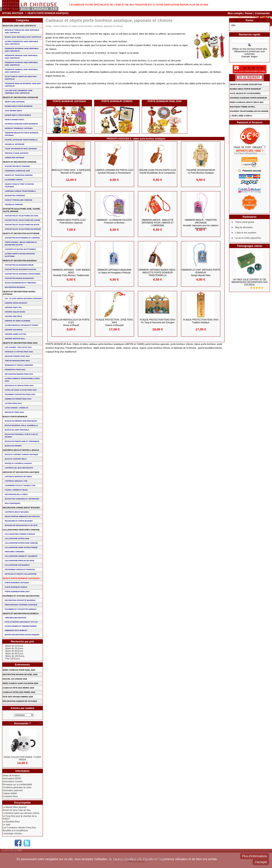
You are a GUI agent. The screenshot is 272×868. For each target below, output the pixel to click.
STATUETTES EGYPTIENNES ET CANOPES (22, 238)
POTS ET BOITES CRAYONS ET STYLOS (21, 622)
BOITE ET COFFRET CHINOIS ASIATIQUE (22, 454)
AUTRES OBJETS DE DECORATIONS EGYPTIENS (20, 255)
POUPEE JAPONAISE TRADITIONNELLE (21, 140)
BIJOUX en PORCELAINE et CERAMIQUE (22, 441)
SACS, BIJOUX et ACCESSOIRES (245, 93)
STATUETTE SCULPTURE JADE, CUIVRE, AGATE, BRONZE (22, 210)
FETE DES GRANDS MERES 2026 (18, 697)
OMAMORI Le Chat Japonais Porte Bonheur (201, 273)
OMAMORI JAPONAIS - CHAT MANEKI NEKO (71, 273)
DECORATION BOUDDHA (15, 287)
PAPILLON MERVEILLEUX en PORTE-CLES (71, 322)
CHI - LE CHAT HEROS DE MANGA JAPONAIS (23, 298)
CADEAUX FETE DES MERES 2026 (18, 688)
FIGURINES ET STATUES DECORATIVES (21, 596)
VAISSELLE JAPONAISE (15, 144)
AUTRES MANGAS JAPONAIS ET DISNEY (22, 325)
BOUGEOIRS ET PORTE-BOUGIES (19, 521)
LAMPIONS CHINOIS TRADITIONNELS (20, 191)
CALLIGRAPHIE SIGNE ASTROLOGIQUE (21, 547)
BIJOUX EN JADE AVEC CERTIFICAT (19, 26)
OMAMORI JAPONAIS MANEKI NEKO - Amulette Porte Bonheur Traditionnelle (158, 273)
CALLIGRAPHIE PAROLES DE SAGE (20, 561)
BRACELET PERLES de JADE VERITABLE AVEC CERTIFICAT (22, 31)
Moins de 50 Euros (14, 654)
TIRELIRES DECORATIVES (16, 618)
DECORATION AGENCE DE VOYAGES (20, 701)
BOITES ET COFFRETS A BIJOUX (18, 463)
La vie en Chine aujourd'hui (248, 238)
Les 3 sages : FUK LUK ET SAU (18, 347)
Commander (262, 13)
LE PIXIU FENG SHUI (13, 403)
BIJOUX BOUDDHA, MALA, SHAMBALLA (21, 425)
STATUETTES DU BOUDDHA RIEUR (19, 265)
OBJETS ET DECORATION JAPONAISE (21, 97)
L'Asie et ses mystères (246, 233)
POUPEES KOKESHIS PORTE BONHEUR (21, 124)
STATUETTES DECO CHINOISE (17, 166)
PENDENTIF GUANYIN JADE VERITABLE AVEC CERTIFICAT (21, 64)
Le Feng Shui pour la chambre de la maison (20, 817)
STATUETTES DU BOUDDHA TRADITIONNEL (23, 274)
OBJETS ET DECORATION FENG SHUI (20, 343)
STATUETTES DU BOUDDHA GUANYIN (21, 269)
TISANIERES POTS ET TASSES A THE (20, 485)
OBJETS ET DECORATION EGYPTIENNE (21, 233)
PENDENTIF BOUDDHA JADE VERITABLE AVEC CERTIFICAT (22, 50)
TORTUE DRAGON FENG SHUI (17, 361)
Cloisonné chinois (14, 180)
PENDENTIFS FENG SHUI (15, 370)
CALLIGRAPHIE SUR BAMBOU (17, 565)
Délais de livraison (11, 776)
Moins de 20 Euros (14, 648)
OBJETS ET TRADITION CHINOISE (19, 175)
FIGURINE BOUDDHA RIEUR (201, 171)
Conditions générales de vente (17, 787)
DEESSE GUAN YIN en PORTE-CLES (158, 171)
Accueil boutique (13, 13)
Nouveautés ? (22, 723)
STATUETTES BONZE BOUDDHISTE (19, 278)
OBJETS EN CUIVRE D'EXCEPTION (246, 84)
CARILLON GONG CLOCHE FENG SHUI (21, 390)
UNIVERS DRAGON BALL (15, 339)
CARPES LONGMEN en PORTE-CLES (114, 171)
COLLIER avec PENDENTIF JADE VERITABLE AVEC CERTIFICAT (19, 92)
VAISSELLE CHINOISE (14, 204)
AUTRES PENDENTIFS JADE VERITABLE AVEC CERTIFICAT (21, 43)
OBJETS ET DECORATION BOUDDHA (20, 261)
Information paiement (13, 790)
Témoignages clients (250, 246)
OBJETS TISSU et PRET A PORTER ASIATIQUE (19, 185)
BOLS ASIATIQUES (13, 503)
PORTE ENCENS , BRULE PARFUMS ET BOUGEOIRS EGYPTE (21, 244)
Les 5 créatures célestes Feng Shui (19, 828)
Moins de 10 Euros (14, 646)
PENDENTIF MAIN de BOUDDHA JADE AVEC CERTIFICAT (23, 85)
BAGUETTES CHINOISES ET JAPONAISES (22, 499)
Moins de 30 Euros (14, 651)
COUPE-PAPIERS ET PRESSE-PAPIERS (21, 626)
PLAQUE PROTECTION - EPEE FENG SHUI (114, 322)
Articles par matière (23, 708)
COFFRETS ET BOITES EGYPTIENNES (21, 249)
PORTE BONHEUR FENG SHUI (165, 101)
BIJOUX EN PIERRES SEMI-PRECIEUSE (21, 421)
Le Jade (7, 825)
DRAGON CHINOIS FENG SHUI (17, 356)
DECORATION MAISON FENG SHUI (19, 374)
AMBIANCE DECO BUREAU (16, 630)
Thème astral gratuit (244, 222)
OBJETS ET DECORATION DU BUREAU (21, 614)
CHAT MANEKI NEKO (13, 111)
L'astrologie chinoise (12, 834)
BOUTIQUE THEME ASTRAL (242, 107)
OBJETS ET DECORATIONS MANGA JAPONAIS (19, 293)
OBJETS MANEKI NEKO (15, 120)
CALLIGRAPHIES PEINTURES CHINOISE (21, 530)
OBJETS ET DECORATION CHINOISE (20, 162)
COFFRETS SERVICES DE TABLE (18, 477)
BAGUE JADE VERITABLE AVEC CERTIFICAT (23, 37)
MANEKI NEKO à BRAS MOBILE (18, 115)
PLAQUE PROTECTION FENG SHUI (157, 321)
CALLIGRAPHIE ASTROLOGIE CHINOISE (21, 543)
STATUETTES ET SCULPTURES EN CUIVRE (23, 220)
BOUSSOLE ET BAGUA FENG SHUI (19, 386)
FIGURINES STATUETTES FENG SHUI (20, 394)
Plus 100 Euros (13, 659)
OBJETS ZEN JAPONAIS (15, 102)
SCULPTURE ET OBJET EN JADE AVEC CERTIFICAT (21, 78)
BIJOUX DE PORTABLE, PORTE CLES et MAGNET (22, 436)
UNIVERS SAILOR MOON (15, 312)
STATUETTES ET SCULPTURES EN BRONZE (23, 229)
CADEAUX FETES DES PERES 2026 (19, 692)
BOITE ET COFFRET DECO (16, 459)
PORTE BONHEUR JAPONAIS (69, 101)
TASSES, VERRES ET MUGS (16, 490)
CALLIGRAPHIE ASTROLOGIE (17, 539)
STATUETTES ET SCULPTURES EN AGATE (22, 225)
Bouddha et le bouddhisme (15, 831)
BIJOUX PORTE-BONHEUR (15, 417)
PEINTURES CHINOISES (15, 552)
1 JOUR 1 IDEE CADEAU (241, 116)
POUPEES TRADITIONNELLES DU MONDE (249, 111)
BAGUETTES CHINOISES (15, 196)
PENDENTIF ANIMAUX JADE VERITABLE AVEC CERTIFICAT (21, 71)
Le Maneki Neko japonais (15, 807)
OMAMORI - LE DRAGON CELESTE (114, 221)
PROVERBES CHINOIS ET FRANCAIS (20, 570)
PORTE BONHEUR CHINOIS (117, 101)
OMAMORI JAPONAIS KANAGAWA (114, 271)
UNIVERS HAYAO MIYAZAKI (16, 303)
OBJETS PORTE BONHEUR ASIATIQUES (21, 578)
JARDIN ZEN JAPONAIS (15, 158)
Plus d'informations (255, 856)
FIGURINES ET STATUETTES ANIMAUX (21, 609)
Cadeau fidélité (10, 793)
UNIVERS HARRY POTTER (16, 334)
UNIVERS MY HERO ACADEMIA (18, 321)
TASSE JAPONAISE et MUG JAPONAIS (21, 149)
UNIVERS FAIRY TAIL (13, 307)
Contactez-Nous (10, 796)
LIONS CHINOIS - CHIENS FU (17, 408)
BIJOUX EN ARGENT (13, 446)
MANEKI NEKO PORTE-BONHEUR (19, 106)
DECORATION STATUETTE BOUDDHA (20, 600)
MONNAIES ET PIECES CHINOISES (19, 365)
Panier (249, 13)
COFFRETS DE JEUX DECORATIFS (19, 468)
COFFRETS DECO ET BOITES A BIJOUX (21, 450)
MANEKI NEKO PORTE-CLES (71, 221)
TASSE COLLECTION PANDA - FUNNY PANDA (23, 758)
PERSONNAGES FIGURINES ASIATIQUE (21, 605)
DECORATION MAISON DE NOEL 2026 (20, 674)
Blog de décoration (244, 227)
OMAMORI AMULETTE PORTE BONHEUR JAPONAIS (22, 134)
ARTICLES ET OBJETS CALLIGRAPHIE (21, 574)
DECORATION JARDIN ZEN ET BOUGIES (21, 508)
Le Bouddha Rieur (11, 822)
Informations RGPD (12, 779)
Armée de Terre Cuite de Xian (17, 810)
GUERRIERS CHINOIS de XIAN (17, 171)
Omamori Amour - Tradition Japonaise (201, 224)
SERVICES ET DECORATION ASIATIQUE (21, 472)
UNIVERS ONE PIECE (13, 316)
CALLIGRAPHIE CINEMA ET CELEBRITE (21, 556)
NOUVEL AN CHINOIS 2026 (15, 679)
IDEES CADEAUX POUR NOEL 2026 (19, 670)
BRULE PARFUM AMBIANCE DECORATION (22, 516)
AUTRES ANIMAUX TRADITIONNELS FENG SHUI (22, 380)
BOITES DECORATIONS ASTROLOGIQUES (22, 635)
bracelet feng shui (14, 412)
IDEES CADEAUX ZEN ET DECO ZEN (246, 102)
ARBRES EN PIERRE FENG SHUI (18, 399)
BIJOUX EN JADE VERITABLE (17, 430)
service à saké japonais (17, 153)
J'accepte (261, 862)
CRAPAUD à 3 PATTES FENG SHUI (19, 352)
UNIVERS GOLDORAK (14, 330)
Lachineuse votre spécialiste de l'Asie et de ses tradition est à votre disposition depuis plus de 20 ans (139, 5)
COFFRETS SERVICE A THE (16, 481)
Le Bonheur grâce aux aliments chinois (21, 813)
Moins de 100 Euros (15, 656)
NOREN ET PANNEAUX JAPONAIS (19, 128)
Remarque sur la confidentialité (17, 784)
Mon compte (235, 13)
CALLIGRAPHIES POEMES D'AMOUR (20, 534)
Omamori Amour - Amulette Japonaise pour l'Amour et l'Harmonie (158, 223)
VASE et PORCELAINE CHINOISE (19, 200)
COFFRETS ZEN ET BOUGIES (17, 512)
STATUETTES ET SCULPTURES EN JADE (22, 216)
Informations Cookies (13, 782)
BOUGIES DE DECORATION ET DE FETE (21, 525)
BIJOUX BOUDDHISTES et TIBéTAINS (21, 283)
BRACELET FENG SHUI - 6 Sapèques (71, 171)
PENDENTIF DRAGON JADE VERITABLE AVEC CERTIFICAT (21, 57)
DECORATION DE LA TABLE (16, 494)
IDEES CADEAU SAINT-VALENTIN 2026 (21, 683)
